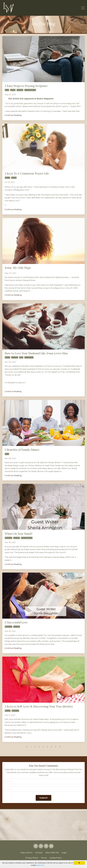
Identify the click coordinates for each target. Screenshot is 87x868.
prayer (13, 90)
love (21, 357)
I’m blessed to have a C (15, 383)
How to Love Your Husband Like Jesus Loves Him (36, 353)
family (7, 178)
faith (7, 90)
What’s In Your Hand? (18, 534)
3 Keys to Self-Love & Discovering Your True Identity (39, 707)
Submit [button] (43, 798)
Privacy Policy (32, 858)
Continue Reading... (14, 115)
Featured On (26, 853)
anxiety (8, 711)
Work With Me (52, 853)
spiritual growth (30, 90)
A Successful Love (16, 623)
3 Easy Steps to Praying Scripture (26, 86)
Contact (39, 853)
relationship (29, 357)
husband (15, 357)
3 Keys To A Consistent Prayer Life (27, 174)
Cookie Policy (56, 858)
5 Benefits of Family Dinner (22, 450)
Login (64, 853)
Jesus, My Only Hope (18, 268)
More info (41, 865)
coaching (8, 538)
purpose (20, 90)
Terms (44, 858)
